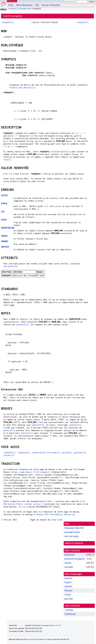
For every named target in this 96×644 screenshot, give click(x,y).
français (68, 590)
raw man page (71, 536)
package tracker (72, 532)
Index (11, 5)
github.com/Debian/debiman (35, 639)
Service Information (51, 5)
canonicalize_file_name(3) (46, 453)
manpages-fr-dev (25, 9)
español (68, 586)
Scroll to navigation (13, 16)
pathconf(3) (23, 325)
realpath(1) (9, 453)
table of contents (74, 543)
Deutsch (68, 578)
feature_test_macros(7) (22, 88)
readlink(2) (24, 453)
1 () (69, 610)
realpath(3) (8, 22)
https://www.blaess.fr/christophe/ (30, 472)
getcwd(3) (67, 453)
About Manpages (24, 5)
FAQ (37, 5)
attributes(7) (11, 266)
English (68, 582)
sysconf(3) (9, 455)
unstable (69, 567)
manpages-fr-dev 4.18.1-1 (51, 625)
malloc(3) (65, 152)
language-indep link (74, 528)
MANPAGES (12, 1)
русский (69, 599)
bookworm (13, 9)
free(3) (7, 160)
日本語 (68, 595)
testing (68, 563)
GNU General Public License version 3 (23, 504)
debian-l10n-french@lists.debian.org (56, 514)
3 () (70, 614)
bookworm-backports (75, 559)
